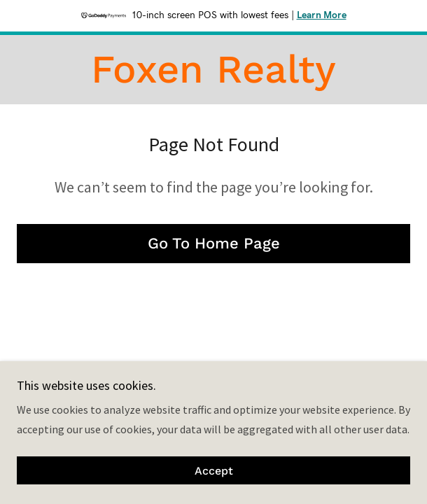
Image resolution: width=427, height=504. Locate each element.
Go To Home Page (214, 243)
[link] (213, 70)
